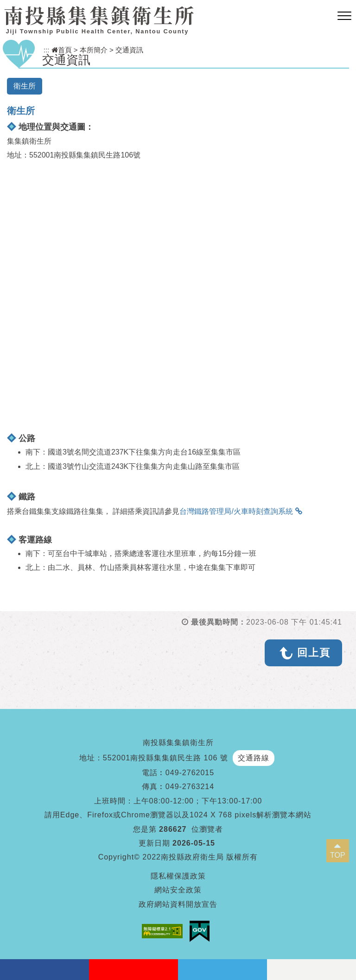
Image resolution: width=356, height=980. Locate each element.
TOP (338, 855)
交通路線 (254, 758)
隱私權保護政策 (178, 876)
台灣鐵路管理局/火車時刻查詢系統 (236, 511)
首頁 (62, 50)
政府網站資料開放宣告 (178, 904)
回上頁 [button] (314, 653)
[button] (344, 16)
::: (47, 50)
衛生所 (25, 86)
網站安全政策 (178, 890)
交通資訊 (129, 50)
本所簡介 (94, 50)
